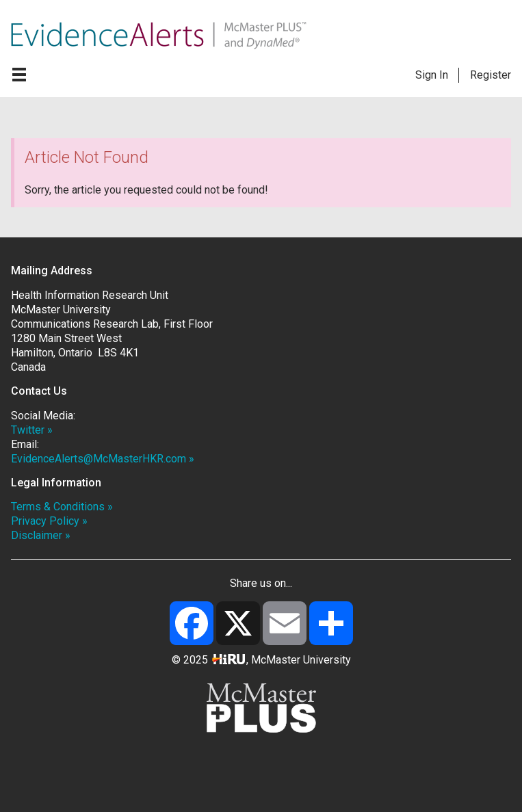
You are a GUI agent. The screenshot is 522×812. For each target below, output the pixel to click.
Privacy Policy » (49, 521)
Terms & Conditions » (62, 507)
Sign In (432, 75)
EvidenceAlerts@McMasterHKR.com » (103, 459)
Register (491, 75)
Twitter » (32, 430)
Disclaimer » (41, 535)
